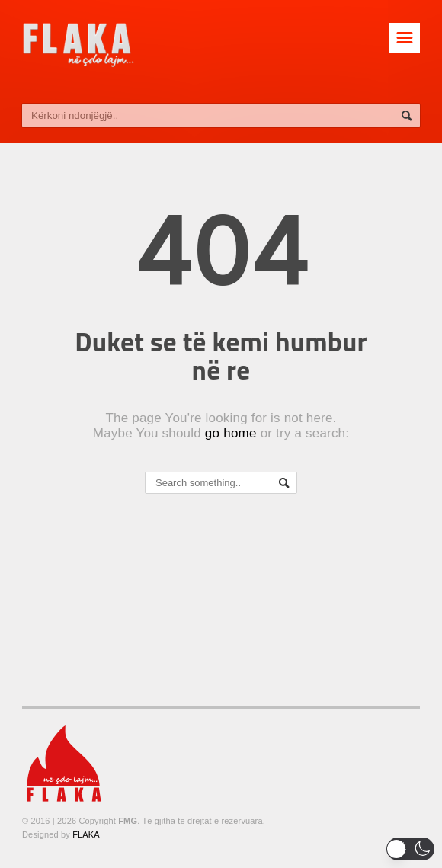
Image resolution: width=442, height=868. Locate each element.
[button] (410, 849)
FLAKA (86, 834)
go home (231, 433)
